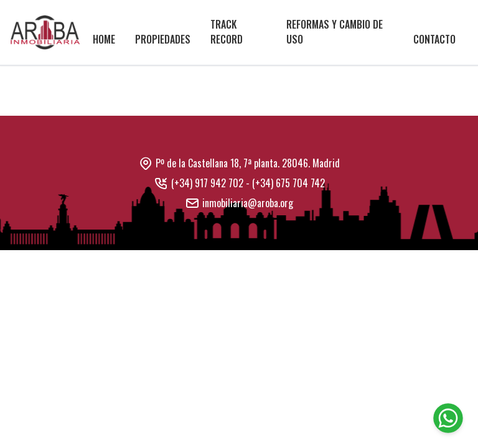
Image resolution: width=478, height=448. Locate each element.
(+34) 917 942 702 (207, 183)
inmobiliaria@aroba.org (248, 203)
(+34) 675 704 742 (288, 183)
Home (104, 39)
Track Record (227, 32)
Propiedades (163, 39)
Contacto (434, 39)
